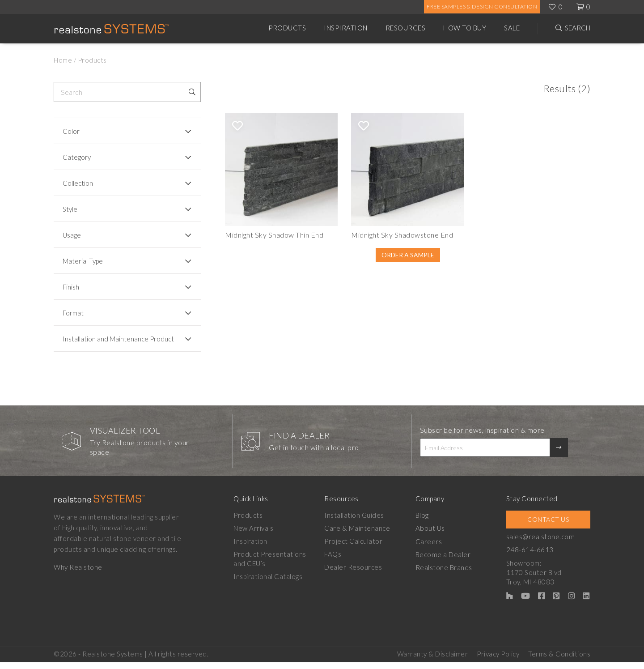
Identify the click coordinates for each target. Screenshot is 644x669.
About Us (431, 536)
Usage (72, 235)
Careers (430, 549)
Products (287, 28)
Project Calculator (354, 549)
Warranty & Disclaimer (433, 660)
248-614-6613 (532, 558)
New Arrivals (253, 536)
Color (71, 131)
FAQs (334, 562)
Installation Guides (355, 523)
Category (77, 157)
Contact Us (549, 527)
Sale (512, 28)
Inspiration (346, 28)
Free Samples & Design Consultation (482, 6)
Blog (423, 523)
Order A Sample (394, 264)
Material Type (83, 261)
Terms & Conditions (559, 660)
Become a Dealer (444, 562)
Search (578, 28)
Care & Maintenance (358, 536)
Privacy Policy (498, 660)
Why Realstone (78, 575)
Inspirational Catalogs (268, 584)
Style (70, 209)
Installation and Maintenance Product (106, 343)
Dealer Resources (354, 575)
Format (73, 313)
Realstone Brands (445, 575)
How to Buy (465, 28)
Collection (78, 183)
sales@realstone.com (542, 545)
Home (63, 60)
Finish (71, 287)
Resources (406, 28)
